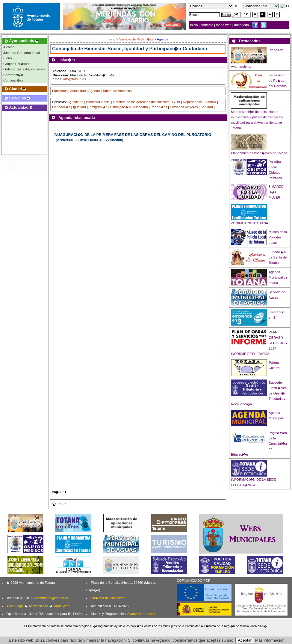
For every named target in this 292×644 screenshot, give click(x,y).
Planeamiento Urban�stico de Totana (259, 153)
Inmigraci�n (98, 107)
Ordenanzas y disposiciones (24, 69)
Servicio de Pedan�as (136, 39)
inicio (195, 25)
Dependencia (193, 102)
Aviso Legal (15, 606)
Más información (270, 640)
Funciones (60, 91)
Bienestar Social (98, 102)
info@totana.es (74, 79)
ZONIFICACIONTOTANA (250, 223)
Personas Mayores (184, 107)
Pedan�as (159, 107)
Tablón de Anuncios (117, 91)
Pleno (8, 58)
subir (59, 503)
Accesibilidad (38, 606)
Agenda (94, 91)
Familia (211, 102)
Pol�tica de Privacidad (108, 598)
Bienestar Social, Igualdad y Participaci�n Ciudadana (146, 49)
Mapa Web (61, 606)
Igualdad (80, 107)
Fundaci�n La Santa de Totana (278, 257)
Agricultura (75, 102)
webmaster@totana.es (52, 598)
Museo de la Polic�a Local (278, 237)
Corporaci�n (13, 75)
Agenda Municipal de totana (278, 277)
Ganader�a (61, 107)
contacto (207, 25)
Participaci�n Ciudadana (129, 107)
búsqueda (242, 25)
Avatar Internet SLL (142, 614)
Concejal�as (13, 80)
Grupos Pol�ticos (17, 64)
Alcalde (9, 47)
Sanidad (207, 107)
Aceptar (245, 640)
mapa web (224, 25)
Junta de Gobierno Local (22, 53)
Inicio (112, 39)
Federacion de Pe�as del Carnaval (278, 81)
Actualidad (78, 91)
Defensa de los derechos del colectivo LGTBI (147, 102)
